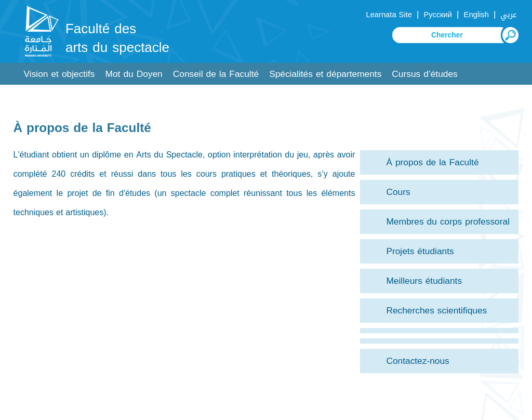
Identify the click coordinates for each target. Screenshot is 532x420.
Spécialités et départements (325, 74)
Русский (438, 15)
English (476, 15)
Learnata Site (389, 15)
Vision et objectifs (59, 74)
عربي (509, 15)
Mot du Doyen (134, 74)
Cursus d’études (424, 74)
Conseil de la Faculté (216, 74)
